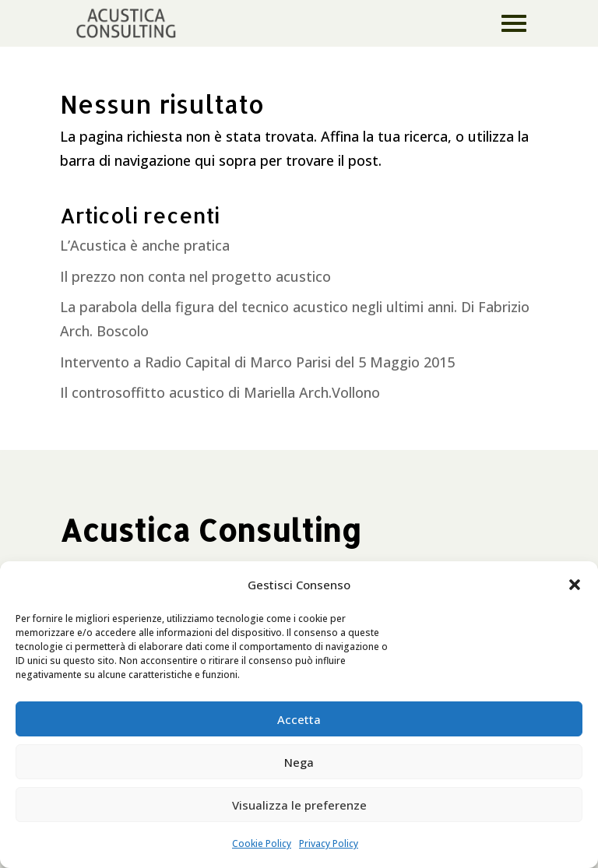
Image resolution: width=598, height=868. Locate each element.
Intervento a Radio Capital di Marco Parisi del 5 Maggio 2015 (257, 362)
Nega (299, 762)
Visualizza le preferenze (299, 805)
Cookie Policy (262, 843)
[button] (575, 585)
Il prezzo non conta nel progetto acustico (195, 276)
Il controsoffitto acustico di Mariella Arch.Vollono (220, 392)
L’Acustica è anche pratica (145, 245)
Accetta (299, 719)
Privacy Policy (329, 843)
